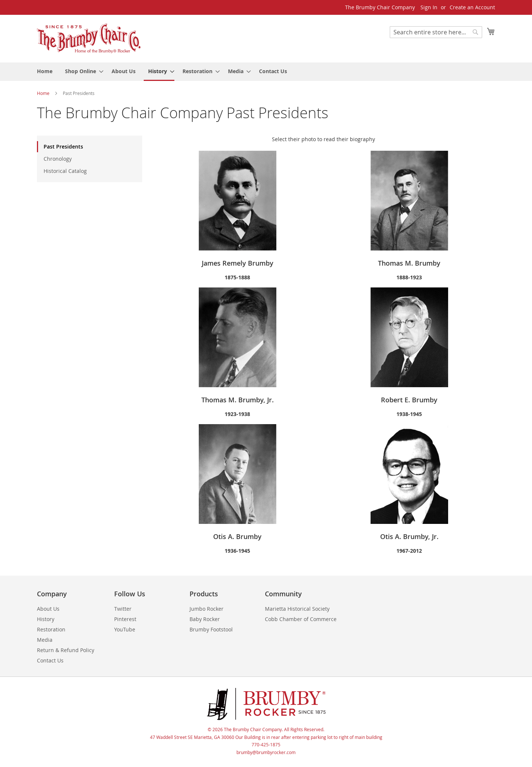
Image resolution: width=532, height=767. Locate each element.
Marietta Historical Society (297, 609)
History (46, 619)
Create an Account (472, 7)
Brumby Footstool (211, 629)
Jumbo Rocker (207, 609)
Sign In (429, 7)
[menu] (266, 72)
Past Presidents (63, 146)
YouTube (125, 629)
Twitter (123, 609)
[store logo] (89, 38)
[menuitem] (45, 71)
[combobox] (436, 32)
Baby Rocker (205, 619)
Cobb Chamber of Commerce (301, 619)
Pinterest (125, 619)
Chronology (58, 159)
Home (44, 93)
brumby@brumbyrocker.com (266, 752)
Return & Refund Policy (66, 650)
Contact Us (50, 660)
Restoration (51, 629)
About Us (48, 609)
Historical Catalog (65, 171)
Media (45, 640)
